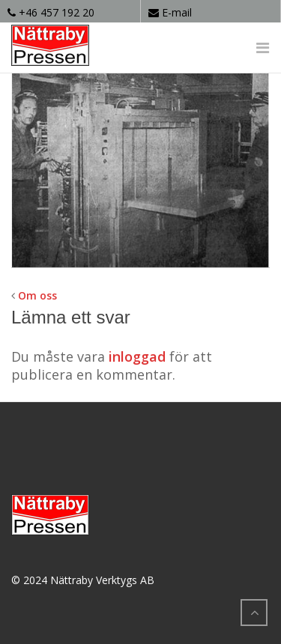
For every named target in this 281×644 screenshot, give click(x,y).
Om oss (37, 295)
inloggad (137, 356)
